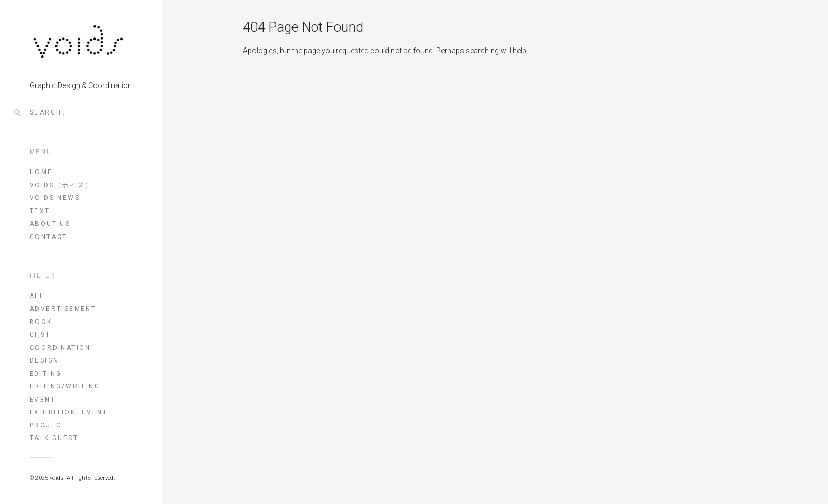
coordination (60, 348)
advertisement (63, 309)
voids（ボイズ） (61, 185)
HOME (41, 172)
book (41, 322)
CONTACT (49, 237)
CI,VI (39, 335)
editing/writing (65, 386)
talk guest (54, 438)
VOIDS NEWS (55, 198)
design (44, 360)
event (43, 400)
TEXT (40, 211)
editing (46, 374)
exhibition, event (69, 412)
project (48, 425)
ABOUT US (50, 224)
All (37, 296)
